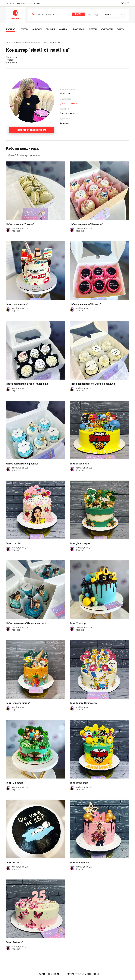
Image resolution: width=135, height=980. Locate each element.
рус (127, 3)
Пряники (50, 29)
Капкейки (37, 29)
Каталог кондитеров (16, 3)
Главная (10, 42)
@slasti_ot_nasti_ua (69, 103)
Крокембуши (79, 29)
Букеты (120, 29)
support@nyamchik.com (82, 974)
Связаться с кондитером (32, 130)
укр (122, 3)
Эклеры (93, 29)
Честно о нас (35, 3)
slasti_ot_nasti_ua (52, 42)
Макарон (63, 29)
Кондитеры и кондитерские (28, 42)
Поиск (78, 14)
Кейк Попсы (107, 29)
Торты (25, 29)
